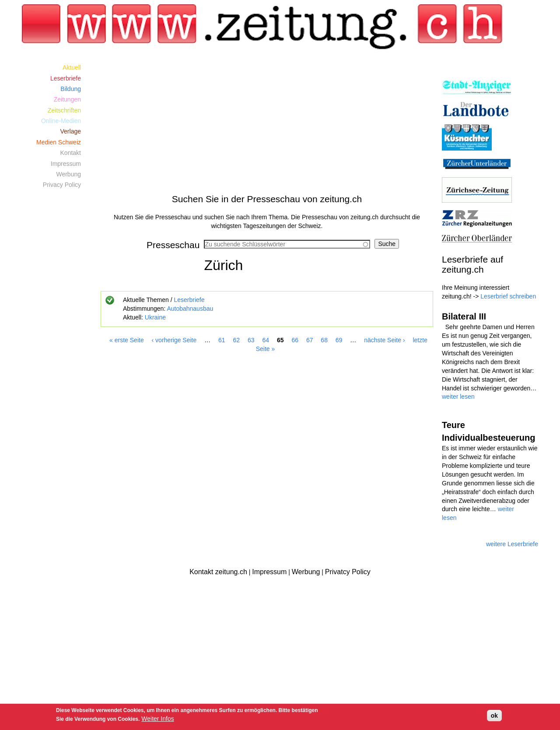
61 (222, 340)
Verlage (71, 131)
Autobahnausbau (190, 309)
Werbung (68, 174)
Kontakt (71, 153)
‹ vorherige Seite (174, 340)
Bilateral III (464, 316)
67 (310, 340)
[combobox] (287, 244)
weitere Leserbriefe (512, 544)
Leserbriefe (189, 300)
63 (251, 340)
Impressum (66, 164)
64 (266, 340)
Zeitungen (67, 99)
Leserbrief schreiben (508, 296)
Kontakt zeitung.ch (218, 572)
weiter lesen (458, 397)
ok (494, 716)
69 (339, 340)
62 (237, 340)
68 (324, 340)
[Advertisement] (267, 123)
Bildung (71, 89)
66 (295, 340)
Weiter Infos (157, 719)
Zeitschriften (64, 110)
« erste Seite (127, 340)
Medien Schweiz (59, 142)
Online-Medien (61, 121)
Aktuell (72, 67)
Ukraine (155, 317)
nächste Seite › (384, 340)
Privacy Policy (62, 185)
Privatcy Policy (348, 572)
